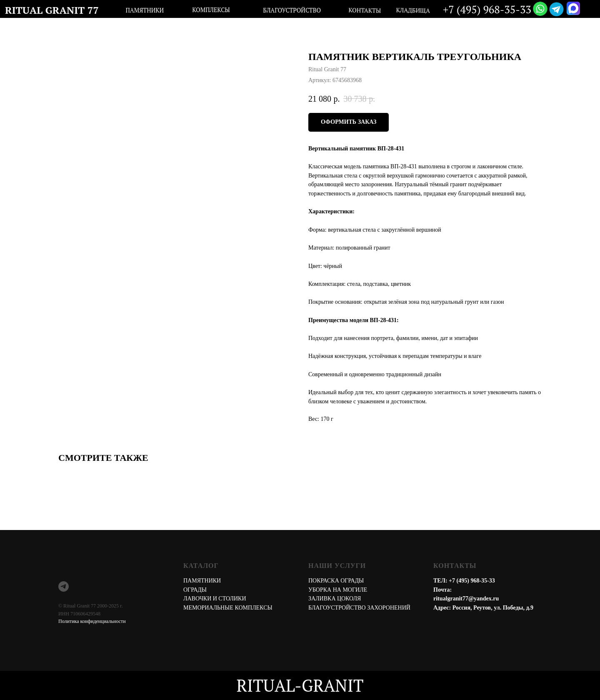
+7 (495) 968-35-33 (472, 581)
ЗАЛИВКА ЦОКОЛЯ (335, 599)
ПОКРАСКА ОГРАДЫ (336, 581)
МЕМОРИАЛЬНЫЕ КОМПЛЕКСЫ (228, 608)
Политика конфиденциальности (92, 621)
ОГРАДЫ (195, 590)
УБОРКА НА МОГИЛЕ (338, 590)
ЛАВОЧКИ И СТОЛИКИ (215, 599)
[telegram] (64, 586)
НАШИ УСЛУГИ (337, 566)
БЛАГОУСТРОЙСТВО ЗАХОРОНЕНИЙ (359, 608)
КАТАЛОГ (201, 566)
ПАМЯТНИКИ (202, 581)
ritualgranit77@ (454, 599)
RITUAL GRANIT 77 (52, 10)
